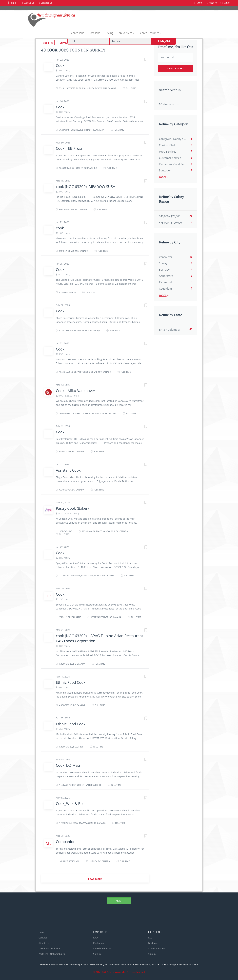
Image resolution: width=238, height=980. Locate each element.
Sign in (97, 954)
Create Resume (157, 948)
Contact (43, 938)
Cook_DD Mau (68, 765)
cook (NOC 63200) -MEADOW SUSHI (86, 187)
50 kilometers (168, 104)
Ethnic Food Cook (71, 682)
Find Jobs (164, 41)
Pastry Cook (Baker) (72, 508)
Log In (226, 3)
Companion (66, 841)
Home (12, 3)
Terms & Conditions (49, 948)
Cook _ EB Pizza (69, 148)
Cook (60, 65)
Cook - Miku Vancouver (76, 391)
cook (60, 228)
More (163, 177)
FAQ (95, 938)
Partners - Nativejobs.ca (52, 954)
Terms (198, 3)
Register (212, 3)
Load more (95, 879)
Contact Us (46, 3)
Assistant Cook (68, 470)
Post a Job (99, 943)
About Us (28, 3)
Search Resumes (102, 948)
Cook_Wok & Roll (70, 803)
